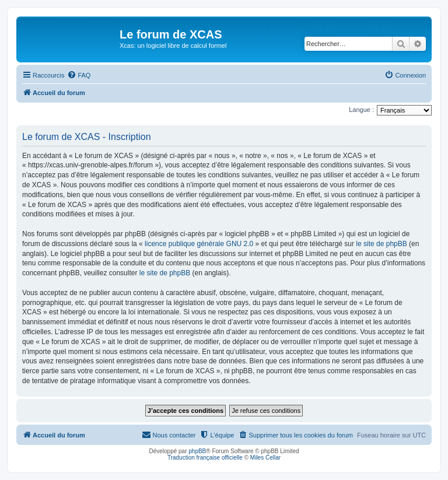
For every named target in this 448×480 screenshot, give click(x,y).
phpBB (197, 451)
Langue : (361, 110)
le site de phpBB (381, 244)
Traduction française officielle (205, 458)
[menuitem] (79, 75)
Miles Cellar (265, 458)
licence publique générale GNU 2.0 (199, 244)
